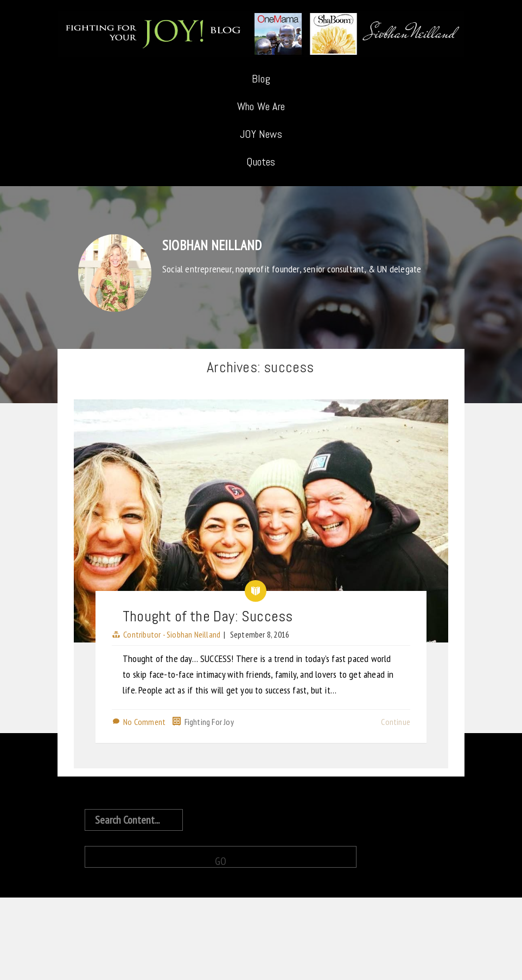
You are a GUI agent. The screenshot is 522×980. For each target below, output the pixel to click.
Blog (261, 79)
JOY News (261, 134)
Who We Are (261, 106)
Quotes (261, 162)
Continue (396, 722)
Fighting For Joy (209, 722)
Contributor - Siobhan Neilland (172, 634)
